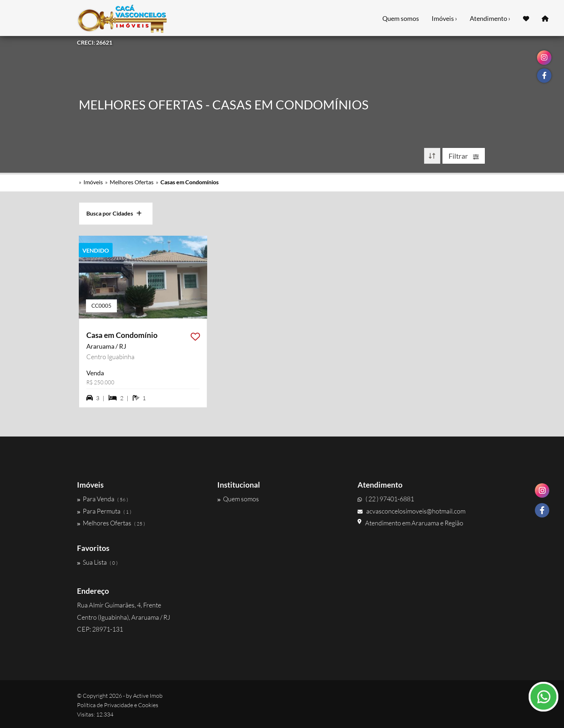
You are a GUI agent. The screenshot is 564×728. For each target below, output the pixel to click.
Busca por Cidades (114, 213)
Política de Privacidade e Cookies (118, 705)
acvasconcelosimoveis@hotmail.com (411, 511)
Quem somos (401, 18)
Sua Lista (97, 562)
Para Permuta (104, 511)
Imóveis (93, 182)
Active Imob (148, 696)
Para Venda (103, 499)
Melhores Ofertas (132, 182)
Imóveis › (444, 18)
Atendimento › (490, 18)
